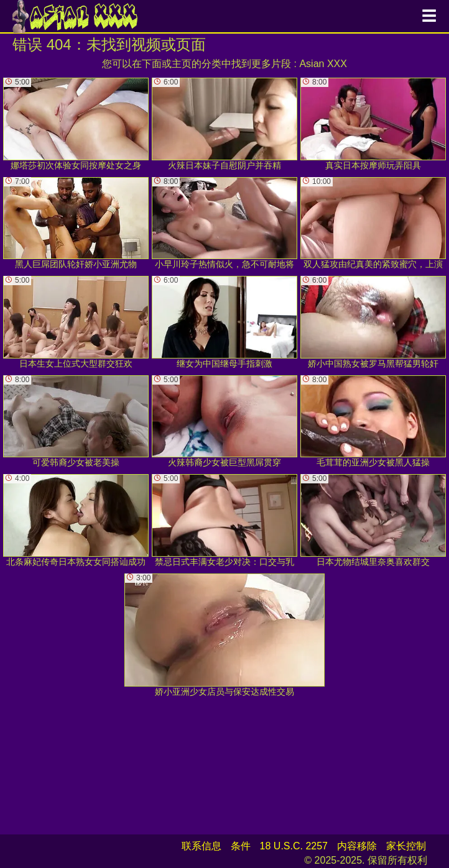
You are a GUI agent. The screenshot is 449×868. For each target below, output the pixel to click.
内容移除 (357, 846)
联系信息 (201, 846)
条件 (241, 846)
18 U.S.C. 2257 (294, 846)
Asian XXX (323, 64)
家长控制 (406, 846)
